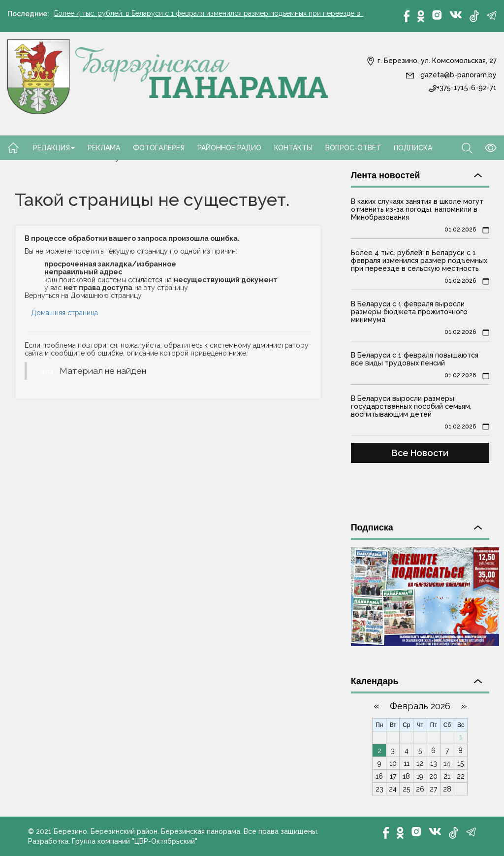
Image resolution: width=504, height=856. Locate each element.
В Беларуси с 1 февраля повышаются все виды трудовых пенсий (415, 359)
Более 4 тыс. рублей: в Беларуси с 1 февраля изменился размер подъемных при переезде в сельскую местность (242, 14)
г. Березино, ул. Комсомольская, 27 (431, 61)
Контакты (293, 148)
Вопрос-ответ (353, 148)
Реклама (104, 148)
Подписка (413, 148)
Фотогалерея (159, 148)
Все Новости (420, 453)
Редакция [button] (54, 148)
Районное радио (229, 148)
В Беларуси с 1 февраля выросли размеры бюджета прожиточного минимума (409, 312)
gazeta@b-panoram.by (451, 75)
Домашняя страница (64, 313)
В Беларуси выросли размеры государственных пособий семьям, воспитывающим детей (411, 406)
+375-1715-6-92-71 (463, 88)
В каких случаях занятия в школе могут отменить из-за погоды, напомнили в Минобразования (417, 209)
